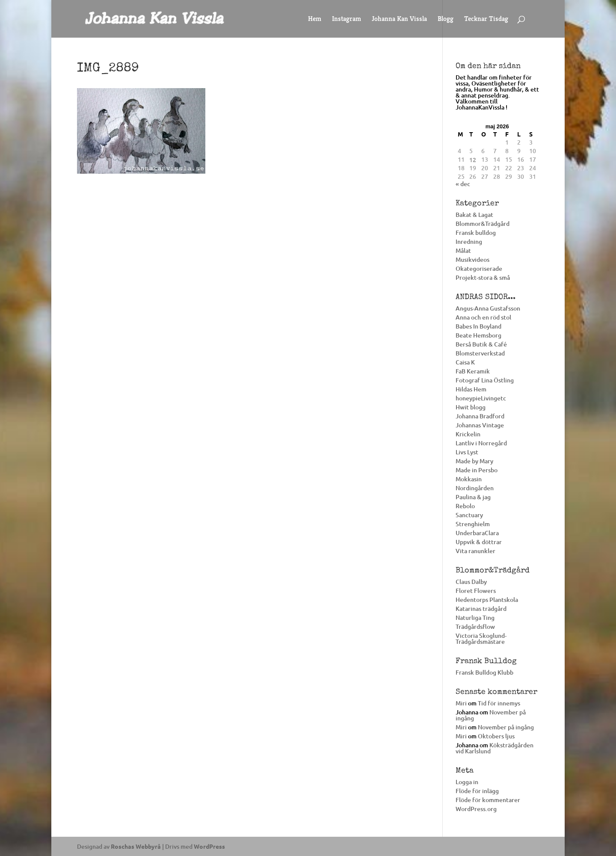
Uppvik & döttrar (479, 542)
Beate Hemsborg (478, 335)
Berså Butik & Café (481, 344)
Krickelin (468, 434)
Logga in (467, 782)
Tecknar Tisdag (486, 19)
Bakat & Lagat (474, 215)
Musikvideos (472, 259)
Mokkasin (469, 479)
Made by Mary (474, 461)
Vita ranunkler (475, 551)
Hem (315, 19)
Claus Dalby (471, 582)
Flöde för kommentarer (488, 800)
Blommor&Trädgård (483, 224)
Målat (463, 250)
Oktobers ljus (496, 736)
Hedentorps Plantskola (487, 600)
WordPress (209, 846)
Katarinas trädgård (481, 609)
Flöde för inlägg (477, 791)
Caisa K (465, 362)
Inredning (469, 241)
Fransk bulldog (476, 233)
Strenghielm (473, 524)
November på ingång (491, 715)
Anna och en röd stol (483, 317)
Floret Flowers (476, 591)
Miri (461, 703)
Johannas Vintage (480, 425)
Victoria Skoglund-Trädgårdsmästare (481, 638)
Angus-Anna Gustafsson (488, 308)
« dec (463, 184)
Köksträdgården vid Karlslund (495, 748)
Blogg (446, 19)
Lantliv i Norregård (481, 443)
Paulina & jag (473, 497)
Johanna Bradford (480, 416)
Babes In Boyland (478, 326)
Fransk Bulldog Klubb (484, 672)
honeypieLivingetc (481, 398)
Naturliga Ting (475, 618)
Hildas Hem (471, 389)
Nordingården (475, 488)
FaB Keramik (473, 371)
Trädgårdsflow (475, 626)
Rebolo (465, 506)
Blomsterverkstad (480, 353)
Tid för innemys (499, 703)
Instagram (346, 19)
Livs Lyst (467, 452)
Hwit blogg (471, 407)
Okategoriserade (479, 268)
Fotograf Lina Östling (485, 380)
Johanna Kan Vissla (399, 19)
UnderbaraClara (477, 533)
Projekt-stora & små (483, 277)
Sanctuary (469, 515)
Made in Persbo (477, 470)
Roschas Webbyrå (136, 846)
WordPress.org (476, 809)
